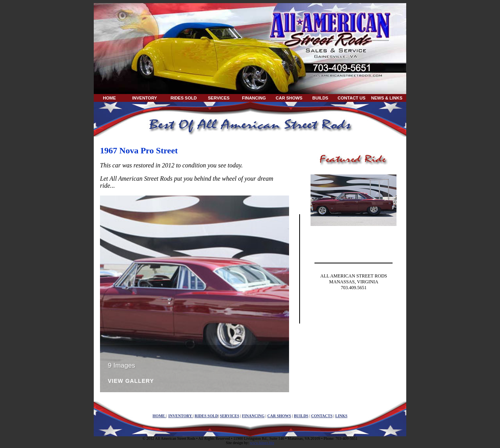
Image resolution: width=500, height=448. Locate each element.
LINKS (341, 416)
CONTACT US (351, 98)
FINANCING (254, 98)
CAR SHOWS (289, 98)
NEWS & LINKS (387, 98)
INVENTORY (145, 98)
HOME (110, 98)
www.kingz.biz (262, 443)
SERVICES (219, 98)
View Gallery (131, 381)
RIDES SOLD (183, 98)
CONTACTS (322, 416)
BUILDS (321, 98)
